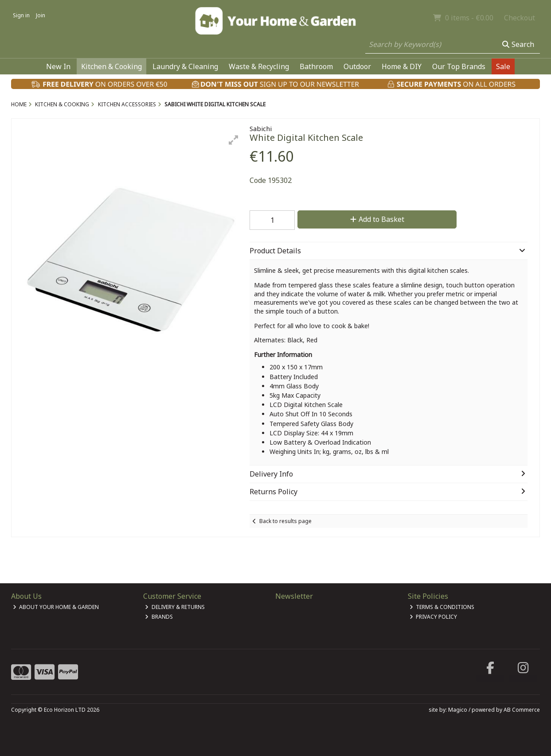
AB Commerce (522, 710)
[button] (234, 140)
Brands (159, 617)
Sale (503, 66)
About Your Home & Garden (56, 607)
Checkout (520, 18)
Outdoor (357, 66)
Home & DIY (402, 66)
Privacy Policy (434, 617)
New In (58, 66)
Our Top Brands (459, 66)
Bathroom (316, 66)
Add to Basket (377, 219)
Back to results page (285, 521)
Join (41, 15)
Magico (458, 710)
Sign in (21, 15)
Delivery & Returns (175, 607)
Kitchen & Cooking (111, 66)
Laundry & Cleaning (185, 66)
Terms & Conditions (442, 607)
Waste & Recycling (259, 66)
